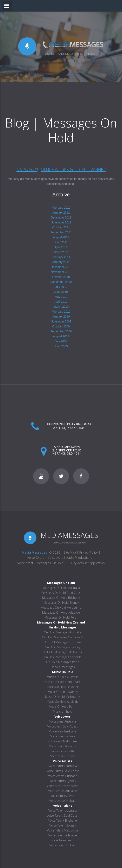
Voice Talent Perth (63, 840)
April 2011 (61, 247)
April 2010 (61, 302)
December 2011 (61, 217)
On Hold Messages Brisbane (63, 642)
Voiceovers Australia (63, 721)
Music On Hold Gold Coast (63, 682)
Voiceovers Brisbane (63, 731)
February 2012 (61, 208)
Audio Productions (79, 557)
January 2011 (61, 262)
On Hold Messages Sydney (63, 647)
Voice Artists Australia (63, 766)
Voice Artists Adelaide (63, 791)
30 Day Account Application (86, 563)
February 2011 (61, 257)
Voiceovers (56, 557)
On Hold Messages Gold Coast (63, 637)
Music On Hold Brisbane (63, 687)
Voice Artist (25, 563)
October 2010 (61, 277)
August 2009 (61, 336)
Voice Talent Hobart (63, 845)
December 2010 (61, 267)
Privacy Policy (89, 552)
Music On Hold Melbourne (63, 697)
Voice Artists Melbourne (63, 786)
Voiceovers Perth (63, 751)
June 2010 (61, 292)
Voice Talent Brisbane (63, 820)
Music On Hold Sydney (63, 692)
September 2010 (61, 282)
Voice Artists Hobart (63, 801)
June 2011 (61, 242)
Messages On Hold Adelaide (61, 612)
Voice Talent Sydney (63, 825)
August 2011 (61, 237)
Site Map (70, 552)
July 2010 (61, 287)
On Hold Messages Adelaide (63, 657)
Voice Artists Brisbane (63, 776)
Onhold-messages (63, 667)
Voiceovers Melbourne (63, 741)
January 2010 (61, 316)
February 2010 (61, 312)
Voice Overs (36, 557)
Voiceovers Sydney (63, 736)
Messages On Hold (50, 563)
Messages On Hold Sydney (61, 603)
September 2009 (61, 331)
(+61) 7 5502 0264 (78, 424)
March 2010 (61, 307)
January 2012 (61, 213)
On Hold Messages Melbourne (63, 652)
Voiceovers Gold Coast (63, 726)
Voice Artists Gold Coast (63, 771)
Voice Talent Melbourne (63, 830)
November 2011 (61, 222)
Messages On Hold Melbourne (61, 608)
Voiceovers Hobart (63, 756)
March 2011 (61, 252)
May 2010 (61, 297)
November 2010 (61, 272)
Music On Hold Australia (63, 677)
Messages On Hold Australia (61, 588)
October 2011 (61, 227)
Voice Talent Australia (63, 811)
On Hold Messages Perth (63, 662)
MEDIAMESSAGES (69, 535)
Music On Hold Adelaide (63, 702)
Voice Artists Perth (63, 796)
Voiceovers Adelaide (63, 746)
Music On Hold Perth (63, 707)
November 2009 (61, 321)
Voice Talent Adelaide (63, 835)
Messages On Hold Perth (61, 617)
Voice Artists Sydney (63, 781)
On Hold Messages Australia (63, 632)
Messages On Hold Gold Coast (61, 593)
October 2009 (61, 326)
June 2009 (61, 346)
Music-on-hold (63, 712)
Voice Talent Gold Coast (63, 815)
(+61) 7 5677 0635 (72, 428)
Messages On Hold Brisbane (61, 598)
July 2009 (61, 341)
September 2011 (61, 232)
